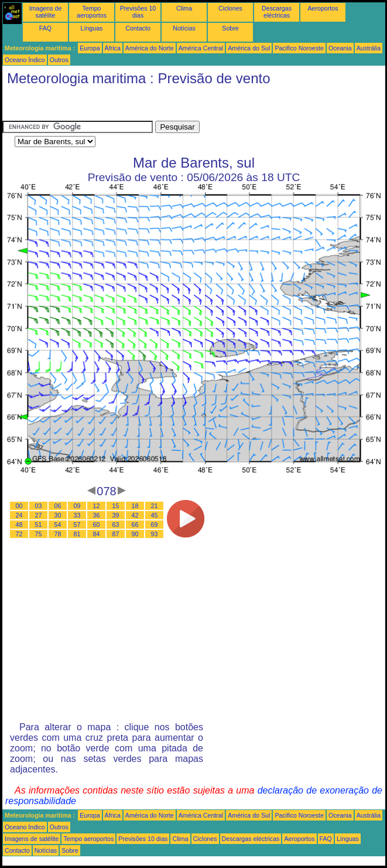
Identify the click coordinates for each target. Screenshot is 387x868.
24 (19, 515)
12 (97, 506)
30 (58, 515)
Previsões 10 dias (138, 12)
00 (19, 506)
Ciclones (230, 8)
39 (116, 515)
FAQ (45, 28)
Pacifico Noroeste (299, 48)
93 (155, 534)
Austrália (369, 48)
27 (39, 515)
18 (135, 506)
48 (19, 525)
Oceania (340, 48)
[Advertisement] (96, 106)
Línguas (92, 28)
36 (97, 515)
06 (58, 506)
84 (97, 534)
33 (77, 515)
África (113, 48)
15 (116, 506)
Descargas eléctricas (277, 12)
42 (135, 515)
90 (135, 534)
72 (19, 534)
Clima (184, 8)
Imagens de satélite (46, 12)
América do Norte (150, 48)
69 (155, 525)
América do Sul (249, 48)
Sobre (230, 28)
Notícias (184, 28)
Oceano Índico (25, 60)
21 (155, 506)
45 (155, 515)
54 (58, 525)
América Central (201, 48)
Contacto (138, 28)
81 (77, 534)
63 (116, 525)
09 (77, 506)
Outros (59, 60)
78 (58, 534)
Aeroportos (323, 8)
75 (39, 534)
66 (135, 525)
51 (39, 525)
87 (116, 534)
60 (97, 525)
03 (39, 506)
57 (77, 525)
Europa (90, 48)
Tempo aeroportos (92, 12)
